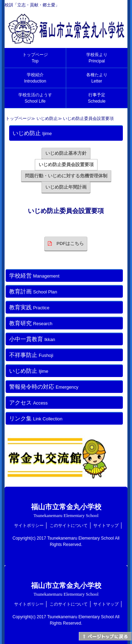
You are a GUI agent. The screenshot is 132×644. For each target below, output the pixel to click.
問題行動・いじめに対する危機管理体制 (66, 176)
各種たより (97, 78)
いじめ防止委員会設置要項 (66, 165)
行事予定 (97, 98)
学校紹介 (35, 78)
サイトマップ (106, 525)
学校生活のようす (35, 98)
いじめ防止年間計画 (66, 187)
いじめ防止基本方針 (66, 153)
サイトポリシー (29, 525)
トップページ (35, 58)
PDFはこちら (66, 244)
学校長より (97, 58)
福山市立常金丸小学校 (66, 511)
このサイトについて (69, 525)
